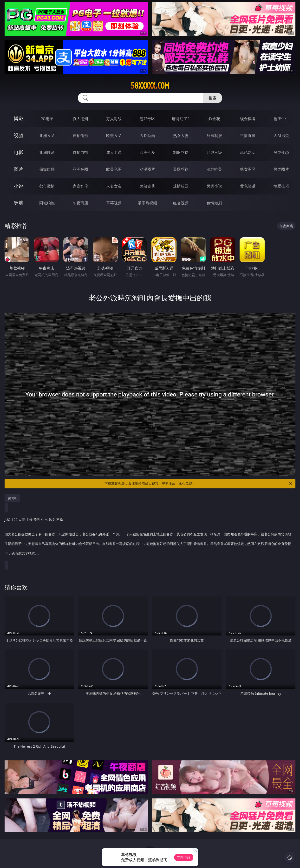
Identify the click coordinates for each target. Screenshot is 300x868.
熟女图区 (248, 169)
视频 (19, 135)
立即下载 (184, 857)
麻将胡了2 (181, 119)
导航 (19, 203)
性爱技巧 (281, 186)
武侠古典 (147, 186)
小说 (19, 186)
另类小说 (214, 186)
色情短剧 (214, 203)
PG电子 (47, 119)
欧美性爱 (147, 152)
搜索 (213, 98)
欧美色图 (114, 169)
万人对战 (114, 119)
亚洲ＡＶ (47, 136)
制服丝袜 (181, 152)
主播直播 (248, 136)
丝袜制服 (214, 136)
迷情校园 (181, 186)
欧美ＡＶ (114, 136)
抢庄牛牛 (281, 119)
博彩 (19, 119)
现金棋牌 (248, 119)
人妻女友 (114, 186)
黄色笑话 (248, 186)
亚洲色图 (80, 169)
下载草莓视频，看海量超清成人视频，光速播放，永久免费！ (199, 484)
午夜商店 (80, 203)
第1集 (12, 498)
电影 (19, 152)
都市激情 (47, 186)
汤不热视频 (147, 203)
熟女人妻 (181, 136)
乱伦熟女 (248, 152)
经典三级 (214, 152)
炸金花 (214, 119)
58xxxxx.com (150, 86)
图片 (19, 169)
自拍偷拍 (80, 136)
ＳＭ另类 (281, 136)
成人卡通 (114, 152)
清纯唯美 (214, 169)
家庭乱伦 (80, 186)
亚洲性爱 (47, 152)
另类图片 (281, 169)
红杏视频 (181, 203)
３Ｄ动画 (147, 136)
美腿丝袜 (181, 169)
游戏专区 (147, 119)
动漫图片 (147, 169)
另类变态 (281, 152)
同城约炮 (47, 203)
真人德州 (80, 119)
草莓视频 (114, 203)
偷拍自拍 (80, 152)
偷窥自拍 (47, 169)
